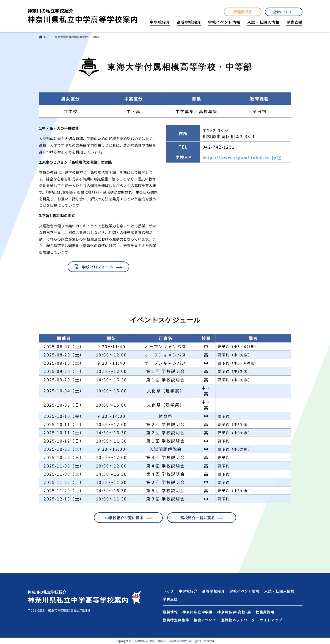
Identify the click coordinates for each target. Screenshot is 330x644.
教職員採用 (243, 12)
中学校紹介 (160, 22)
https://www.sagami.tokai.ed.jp (240, 158)
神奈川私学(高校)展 (234, 612)
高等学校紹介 (189, 22)
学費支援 (294, 22)
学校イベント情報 (224, 22)
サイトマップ (271, 620)
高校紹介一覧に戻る (198, 518)
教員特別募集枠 (176, 620)
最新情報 (170, 612)
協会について (284, 12)
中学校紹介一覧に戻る (124, 518)
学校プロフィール (97, 267)
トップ (168, 591)
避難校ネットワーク (238, 620)
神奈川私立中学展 (198, 612)
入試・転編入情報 (263, 22)
